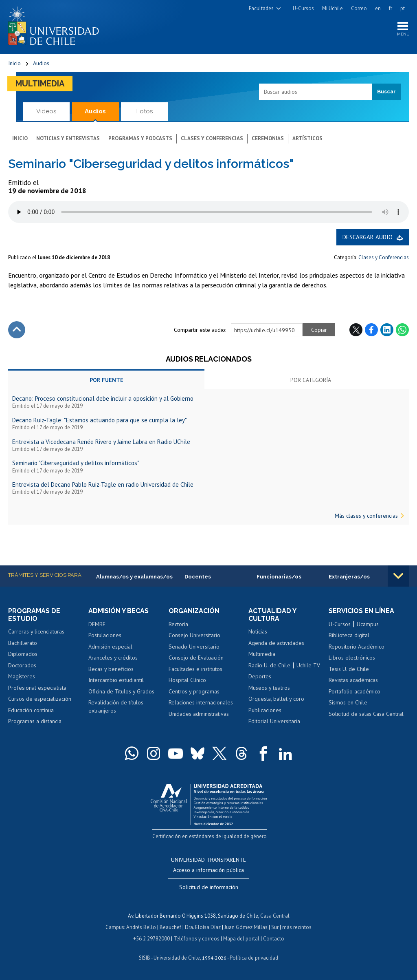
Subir (17, 330)
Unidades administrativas (199, 714)
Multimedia (40, 84)
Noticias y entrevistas (68, 138)
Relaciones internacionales (201, 702)
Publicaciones (265, 710)
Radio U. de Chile (269, 665)
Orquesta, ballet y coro (276, 699)
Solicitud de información (209, 887)
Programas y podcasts (140, 138)
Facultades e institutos (195, 669)
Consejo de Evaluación (196, 658)
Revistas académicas (353, 680)
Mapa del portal (241, 939)
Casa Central (275, 916)
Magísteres (22, 676)
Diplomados (23, 654)
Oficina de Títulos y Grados (121, 691)
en (378, 8)
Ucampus (368, 624)
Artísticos (307, 138)
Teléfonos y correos (196, 939)
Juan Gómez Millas (246, 927)
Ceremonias (268, 138)
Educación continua (31, 710)
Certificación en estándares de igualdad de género (210, 836)
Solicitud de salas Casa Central (366, 714)
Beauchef (170, 927)
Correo (359, 8)
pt (403, 8)
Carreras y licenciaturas (36, 631)
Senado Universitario (194, 647)
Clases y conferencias (212, 138)
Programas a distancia (35, 721)
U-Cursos (303, 8)
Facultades (261, 8)
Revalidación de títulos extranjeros (116, 706)
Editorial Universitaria (274, 721)
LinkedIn (387, 330)
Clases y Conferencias (384, 257)
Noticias (258, 631)
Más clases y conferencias (366, 516)
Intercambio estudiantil (116, 680)
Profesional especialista (37, 688)
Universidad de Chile (177, 958)
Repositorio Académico (357, 647)
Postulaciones (105, 635)
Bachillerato (23, 643)
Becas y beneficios (111, 669)
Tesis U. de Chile (349, 669)
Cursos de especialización (40, 699)
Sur (275, 927)
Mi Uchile (333, 8)
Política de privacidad (254, 958)
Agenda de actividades (276, 643)
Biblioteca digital (349, 635)
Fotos (145, 111)
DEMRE (97, 624)
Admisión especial (110, 647)
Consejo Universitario (194, 635)
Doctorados (22, 665)
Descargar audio (368, 237)
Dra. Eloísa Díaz (203, 927)
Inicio (14, 63)
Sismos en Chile (348, 702)
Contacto (274, 939)
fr (391, 8)
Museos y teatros (269, 688)
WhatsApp (402, 330)
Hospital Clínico (187, 680)
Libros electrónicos (352, 658)
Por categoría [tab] (311, 380)
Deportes (260, 676)
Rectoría (178, 624)
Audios (41, 63)
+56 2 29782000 (151, 939)
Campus (115, 927)
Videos (46, 111)
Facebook (371, 330)
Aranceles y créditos (113, 658)
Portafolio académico (354, 691)
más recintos (297, 927)
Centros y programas (194, 691)
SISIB (145, 958)
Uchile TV (308, 665)
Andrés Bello (141, 927)
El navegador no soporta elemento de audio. (208, 212)
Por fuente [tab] (106, 380)
